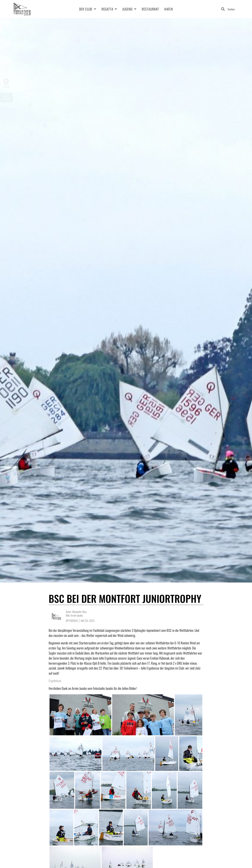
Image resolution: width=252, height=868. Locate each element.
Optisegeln (72, 621)
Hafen (169, 9)
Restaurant (150, 9)
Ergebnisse (55, 681)
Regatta (109, 9)
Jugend (129, 9)
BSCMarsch (6, 97)
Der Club (88, 9)
